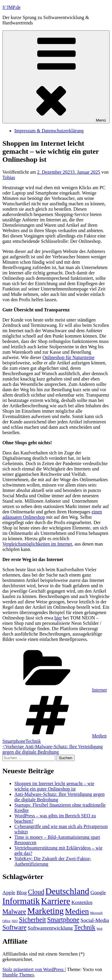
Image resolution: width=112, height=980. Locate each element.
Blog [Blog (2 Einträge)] (22, 892)
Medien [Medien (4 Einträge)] (77, 911)
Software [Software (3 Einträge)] (14, 927)
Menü (56, 77)
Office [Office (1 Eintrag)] (6, 921)
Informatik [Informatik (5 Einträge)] (21, 901)
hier (58, 618)
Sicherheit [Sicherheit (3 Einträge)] (32, 920)
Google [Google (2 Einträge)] (98, 892)
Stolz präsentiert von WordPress (34, 969)
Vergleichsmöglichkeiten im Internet (37, 544)
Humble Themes (18, 975)
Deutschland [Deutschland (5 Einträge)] (67, 891)
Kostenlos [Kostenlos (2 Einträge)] (82, 902)
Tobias (9, 177)
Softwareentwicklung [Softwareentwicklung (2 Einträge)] (50, 928)
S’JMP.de (11, 7)
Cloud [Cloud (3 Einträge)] (36, 892)
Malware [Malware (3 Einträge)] (14, 912)
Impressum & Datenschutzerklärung (49, 131)
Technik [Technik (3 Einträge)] (85, 927)
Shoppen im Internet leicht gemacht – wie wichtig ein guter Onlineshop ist (54, 786)
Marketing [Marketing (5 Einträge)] (45, 911)
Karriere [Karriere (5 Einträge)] (56, 901)
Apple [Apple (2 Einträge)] (9, 892)
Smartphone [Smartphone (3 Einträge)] (63, 920)
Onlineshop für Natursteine (68, 357)
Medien (99, 736)
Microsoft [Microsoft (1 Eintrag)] (96, 913)
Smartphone (14, 741)
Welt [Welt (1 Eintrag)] (99, 929)
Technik (33, 741)
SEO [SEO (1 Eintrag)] (15, 921)
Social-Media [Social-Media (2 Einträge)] (95, 920)
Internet (99, 690)
